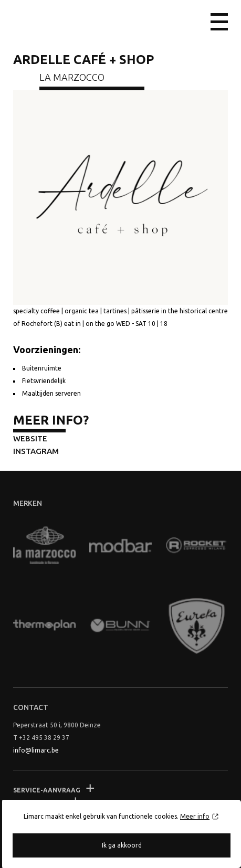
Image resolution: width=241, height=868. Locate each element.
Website (30, 438)
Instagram (36, 451)
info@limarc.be (36, 750)
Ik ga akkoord (122, 845)
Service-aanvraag (47, 790)
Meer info (195, 816)
